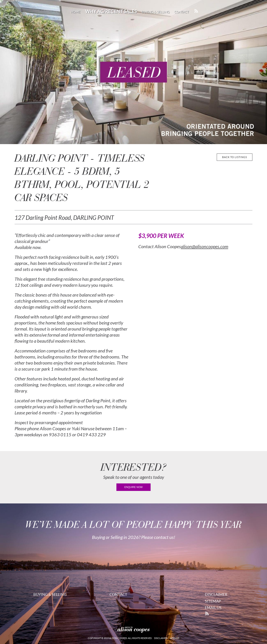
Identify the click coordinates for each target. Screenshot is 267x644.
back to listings (235, 157)
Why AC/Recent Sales (111, 11)
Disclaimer (216, 594)
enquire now (133, 487)
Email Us (213, 608)
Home (76, 12)
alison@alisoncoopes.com (205, 247)
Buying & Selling (156, 12)
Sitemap (213, 601)
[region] (133, 72)
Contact (182, 12)
